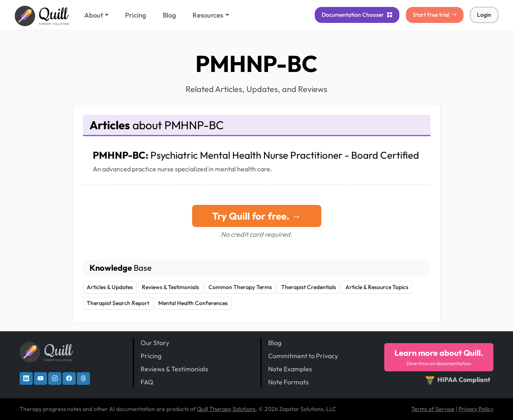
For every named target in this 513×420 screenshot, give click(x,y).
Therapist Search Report (118, 303)
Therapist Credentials (309, 287)
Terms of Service (433, 409)
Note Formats (288, 382)
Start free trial (435, 15)
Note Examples (290, 369)
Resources (208, 15)
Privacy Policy (476, 409)
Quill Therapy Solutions (226, 409)
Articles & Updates (110, 287)
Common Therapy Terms (240, 287)
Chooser (357, 15)
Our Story (155, 343)
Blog (169, 15)
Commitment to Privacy (303, 356)
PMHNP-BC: (256, 155)
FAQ (147, 382)
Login (484, 15)
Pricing (136, 15)
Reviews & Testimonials (170, 287)
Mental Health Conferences (193, 303)
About (94, 15)
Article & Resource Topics (377, 287)
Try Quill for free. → (257, 216)
